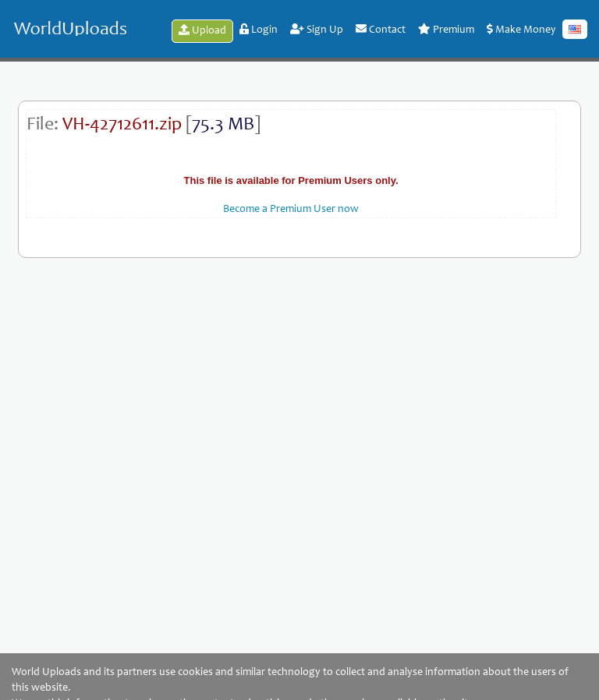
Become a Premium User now (291, 210)
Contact (381, 30)
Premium (446, 30)
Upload (202, 30)
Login (259, 30)
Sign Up (317, 30)
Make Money (521, 30)
